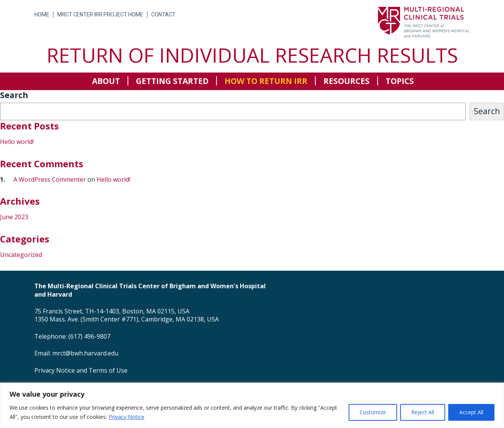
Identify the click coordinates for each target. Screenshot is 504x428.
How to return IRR (266, 81)
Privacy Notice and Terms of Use (81, 370)
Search (14, 95)
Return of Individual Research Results (252, 55)
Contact (163, 15)
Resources (346, 81)
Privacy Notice (127, 417)
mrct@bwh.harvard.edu (85, 353)
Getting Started (172, 81)
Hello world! (17, 142)
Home (42, 15)
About (106, 81)
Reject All (423, 412)
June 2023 (14, 217)
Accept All (471, 412)
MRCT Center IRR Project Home (100, 15)
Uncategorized (21, 255)
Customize (373, 412)
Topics (400, 81)
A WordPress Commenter (50, 179)
